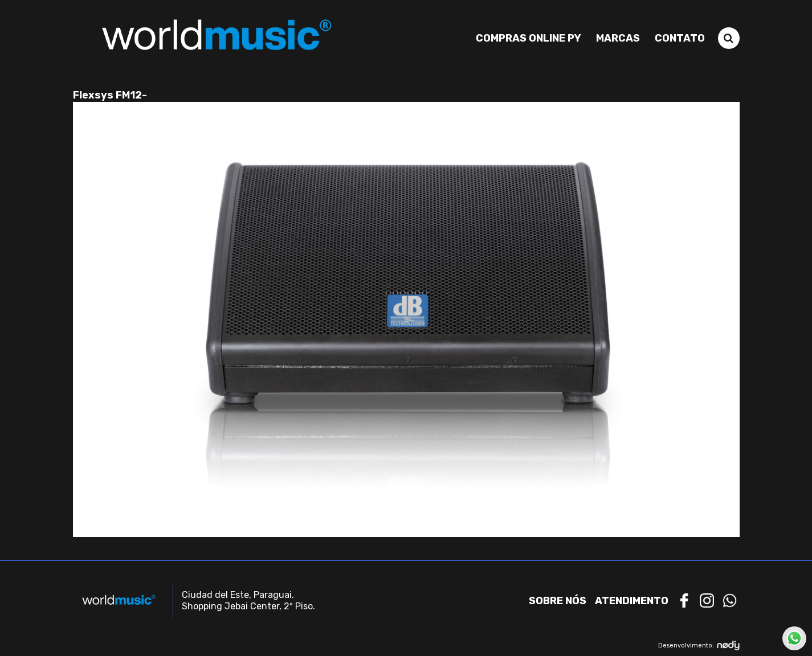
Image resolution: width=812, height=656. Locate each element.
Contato (680, 38)
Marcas (618, 38)
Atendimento (632, 601)
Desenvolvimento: (699, 645)
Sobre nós (558, 601)
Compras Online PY (529, 38)
